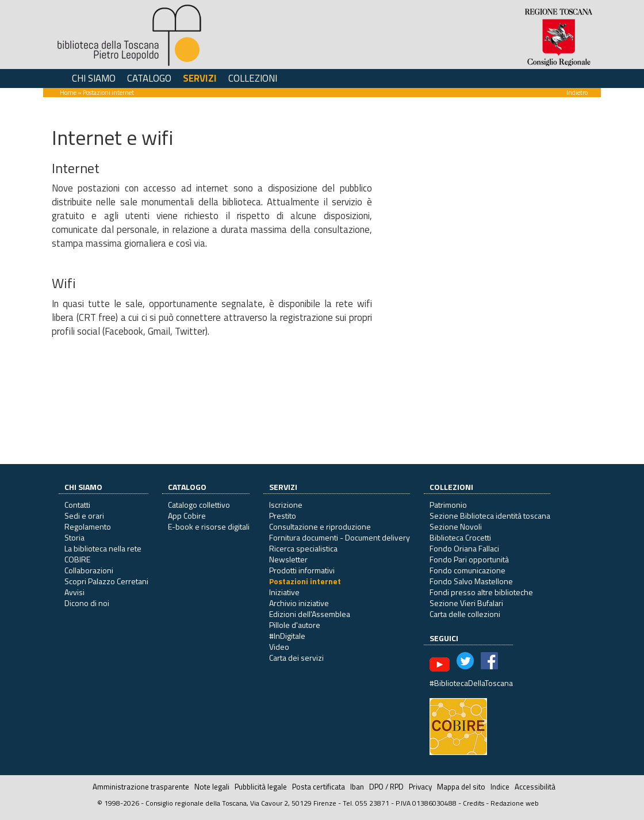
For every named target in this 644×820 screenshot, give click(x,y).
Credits (474, 803)
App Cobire (187, 516)
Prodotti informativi (302, 570)
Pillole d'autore (295, 625)
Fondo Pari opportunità (469, 559)
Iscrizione (286, 505)
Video (279, 647)
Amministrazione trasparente (141, 787)
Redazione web (515, 803)
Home (68, 92)
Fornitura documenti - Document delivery (340, 537)
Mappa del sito (461, 787)
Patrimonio (448, 505)
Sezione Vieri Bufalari (466, 603)
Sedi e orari (84, 516)
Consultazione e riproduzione (320, 526)
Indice (500, 787)
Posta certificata (319, 787)
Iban (357, 787)
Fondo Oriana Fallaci (464, 548)
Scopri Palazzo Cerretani (106, 581)
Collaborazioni (89, 570)
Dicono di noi (87, 603)
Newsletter (288, 559)
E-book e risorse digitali (209, 526)
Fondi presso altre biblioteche (481, 592)
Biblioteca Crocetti (460, 537)
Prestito (283, 516)
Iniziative (284, 592)
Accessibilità (535, 787)
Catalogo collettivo (199, 505)
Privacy (420, 787)
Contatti (77, 505)
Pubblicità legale (261, 787)
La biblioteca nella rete (103, 548)
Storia (74, 537)
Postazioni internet (305, 581)
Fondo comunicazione (467, 570)
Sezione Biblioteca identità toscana (490, 516)
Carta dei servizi (296, 658)
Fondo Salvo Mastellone (471, 581)
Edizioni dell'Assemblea (310, 614)
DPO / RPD (386, 787)
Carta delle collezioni (465, 614)
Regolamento (88, 526)
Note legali (212, 787)
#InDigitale (287, 636)
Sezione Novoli (456, 526)
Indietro (577, 92)
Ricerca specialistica (303, 548)
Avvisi (74, 592)
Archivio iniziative (299, 603)
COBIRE (77, 559)
